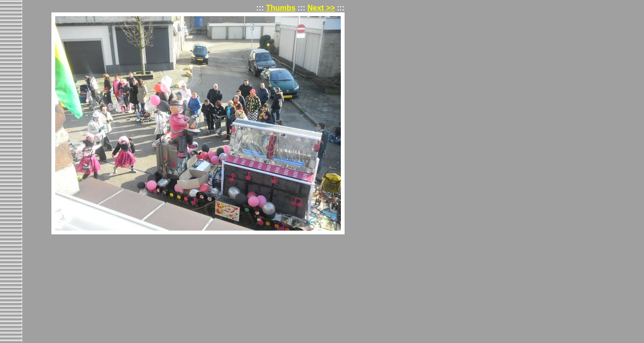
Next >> (321, 8)
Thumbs (281, 8)
